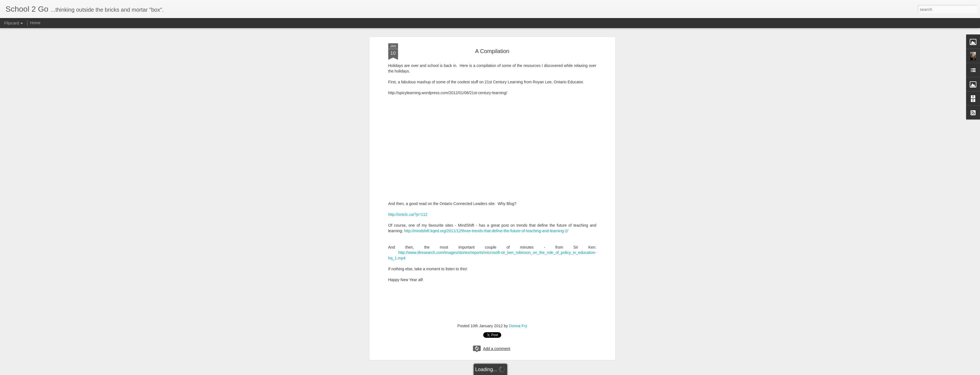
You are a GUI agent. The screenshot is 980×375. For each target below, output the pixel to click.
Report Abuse (524, 372)
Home (35, 23)
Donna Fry (518, 281)
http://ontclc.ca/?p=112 (408, 170)
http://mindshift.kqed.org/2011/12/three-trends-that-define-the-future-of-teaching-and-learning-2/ (486, 186)
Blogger (507, 372)
